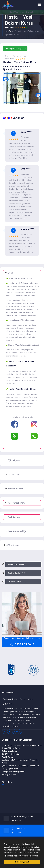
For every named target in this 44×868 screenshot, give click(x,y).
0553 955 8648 (24, 644)
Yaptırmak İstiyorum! (21, 12)
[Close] (42, 12)
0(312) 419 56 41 (18, 828)
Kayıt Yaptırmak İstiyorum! (15, 49)
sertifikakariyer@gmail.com (22, 816)
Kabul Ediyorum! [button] (22, 862)
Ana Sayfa (10, 31)
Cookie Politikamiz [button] (30, 856)
